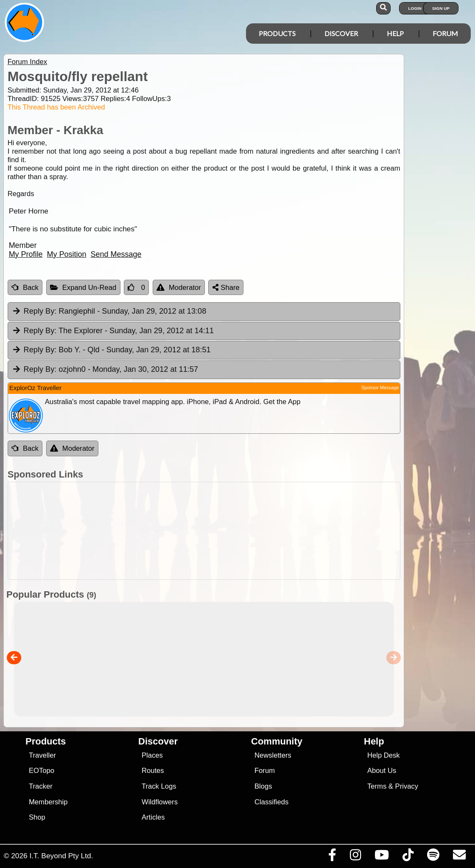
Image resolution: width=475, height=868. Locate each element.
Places (152, 755)
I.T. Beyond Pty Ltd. (61, 856)
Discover (341, 33)
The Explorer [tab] (113, 331)
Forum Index (27, 62)
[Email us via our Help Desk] (459, 857)
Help (395, 33)
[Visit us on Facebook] (332, 857)
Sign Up (441, 8)
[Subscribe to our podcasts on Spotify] (433, 857)
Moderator (179, 288)
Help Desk (384, 755)
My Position (67, 254)
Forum (445, 33)
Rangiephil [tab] (109, 312)
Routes (153, 771)
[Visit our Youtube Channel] (381, 857)
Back (25, 288)
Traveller (42, 755)
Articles (153, 817)
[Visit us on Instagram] (355, 857)
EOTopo (42, 771)
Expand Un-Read (83, 288)
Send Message (116, 254)
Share (226, 288)
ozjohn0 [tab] (105, 370)
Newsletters (273, 755)
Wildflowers (160, 802)
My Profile (26, 254)
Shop (37, 817)
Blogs (263, 786)
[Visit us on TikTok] (408, 857)
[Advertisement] (242, 531)
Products (277, 33)
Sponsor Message (380, 388)
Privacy (407, 786)
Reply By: (40, 311)
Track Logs (159, 786)
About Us (382, 771)
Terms (377, 786)
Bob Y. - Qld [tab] (111, 350)
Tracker (41, 786)
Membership (48, 802)
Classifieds (271, 802)
